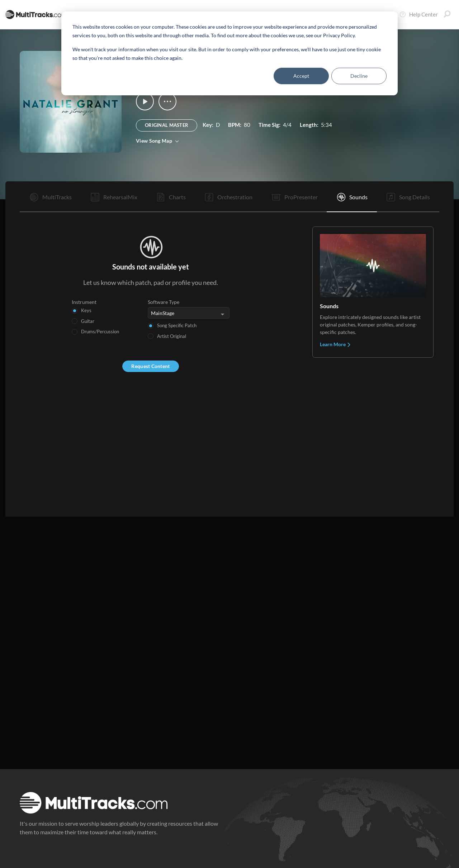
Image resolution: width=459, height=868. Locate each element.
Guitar (88, 321)
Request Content (150, 366)
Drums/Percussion (100, 332)
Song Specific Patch (177, 325)
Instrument (84, 302)
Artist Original (172, 336)
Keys (86, 310)
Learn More (335, 344)
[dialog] (229, 53)
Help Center (418, 14)
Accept (301, 76)
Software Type (164, 302)
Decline (359, 76)
